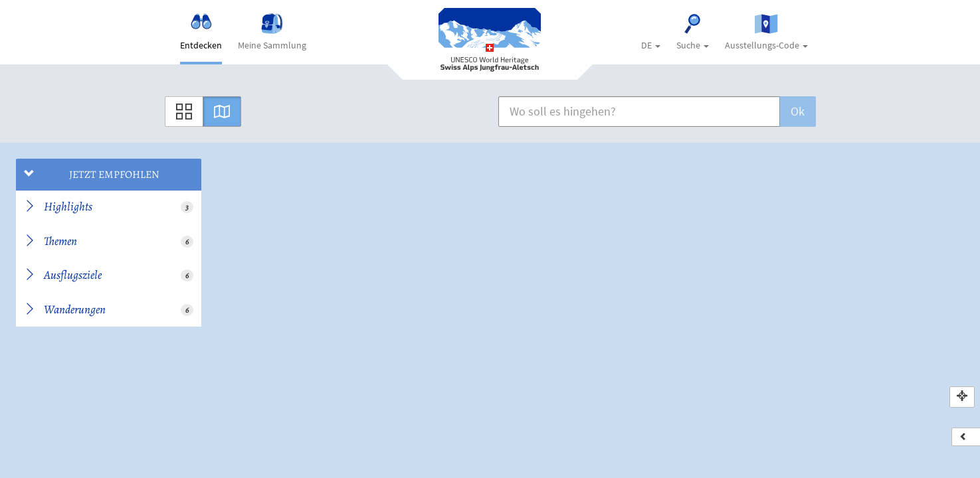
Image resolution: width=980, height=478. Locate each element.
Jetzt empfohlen (92, 175)
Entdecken (201, 32)
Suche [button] (693, 32)
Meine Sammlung (272, 32)
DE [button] (651, 45)
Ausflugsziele (109, 275)
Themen (109, 241)
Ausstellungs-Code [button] (766, 32)
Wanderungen (109, 309)
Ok (798, 111)
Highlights (109, 206)
